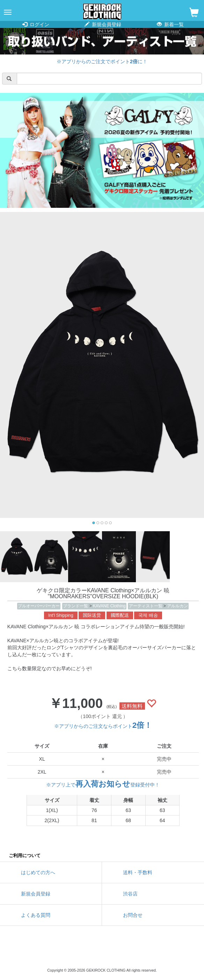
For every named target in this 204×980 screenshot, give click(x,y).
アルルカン (177, 606)
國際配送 (120, 615)
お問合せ (133, 915)
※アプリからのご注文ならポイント (103, 726)
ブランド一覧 (76, 606)
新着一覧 (170, 24)
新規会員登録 (103, 24)
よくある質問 (36, 915)
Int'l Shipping (61, 615)
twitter (71, 952)
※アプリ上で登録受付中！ (103, 785)
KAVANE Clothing (109, 606)
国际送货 (92, 615)
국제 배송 (148, 615)
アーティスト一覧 (146, 606)
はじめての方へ (38, 872)
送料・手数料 (138, 872)
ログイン (36, 24)
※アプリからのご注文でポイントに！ (102, 61)
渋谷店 (130, 894)
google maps (133, 952)
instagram (102, 952)
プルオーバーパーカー (39, 606)
